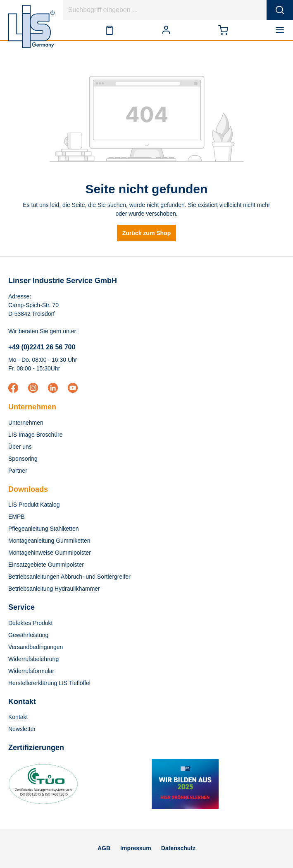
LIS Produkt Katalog (34, 505)
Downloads (28, 489)
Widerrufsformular (31, 671)
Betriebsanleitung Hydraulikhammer (54, 589)
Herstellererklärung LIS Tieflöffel (49, 683)
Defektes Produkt (30, 623)
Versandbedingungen (36, 647)
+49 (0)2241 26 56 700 (42, 347)
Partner (18, 471)
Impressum (136, 848)
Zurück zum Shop (146, 233)
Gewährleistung (28, 635)
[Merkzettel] (110, 30)
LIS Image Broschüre (36, 435)
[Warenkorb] (223, 30)
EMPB (17, 517)
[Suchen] (280, 10)
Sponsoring (23, 459)
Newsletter (22, 729)
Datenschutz (178, 848)
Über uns (20, 447)
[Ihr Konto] (166, 30)
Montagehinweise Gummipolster (50, 553)
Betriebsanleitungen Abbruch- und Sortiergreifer (69, 577)
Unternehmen (32, 407)
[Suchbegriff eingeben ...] (165, 10)
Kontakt (18, 717)
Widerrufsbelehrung (33, 659)
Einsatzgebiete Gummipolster (46, 565)
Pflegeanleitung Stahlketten (43, 529)
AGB (104, 848)
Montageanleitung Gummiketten (49, 541)
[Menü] (281, 30)
